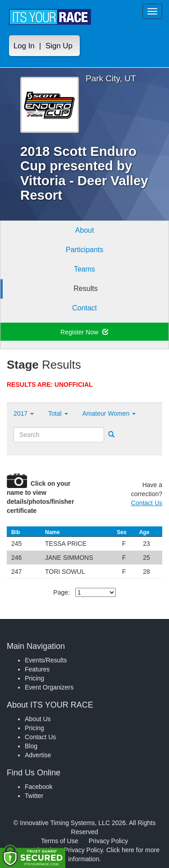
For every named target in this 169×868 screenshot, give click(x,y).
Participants (85, 250)
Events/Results (46, 660)
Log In (24, 46)
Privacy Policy (108, 841)
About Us (38, 719)
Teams (84, 269)
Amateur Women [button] (109, 413)
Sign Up (59, 46)
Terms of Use (59, 841)
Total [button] (58, 413)
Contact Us (147, 503)
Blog (31, 746)
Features (37, 669)
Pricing (34, 678)
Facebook (39, 787)
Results (85, 289)
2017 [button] (24, 413)
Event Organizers (49, 687)
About (85, 230)
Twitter (34, 796)
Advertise (38, 755)
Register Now (84, 332)
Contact (84, 308)
